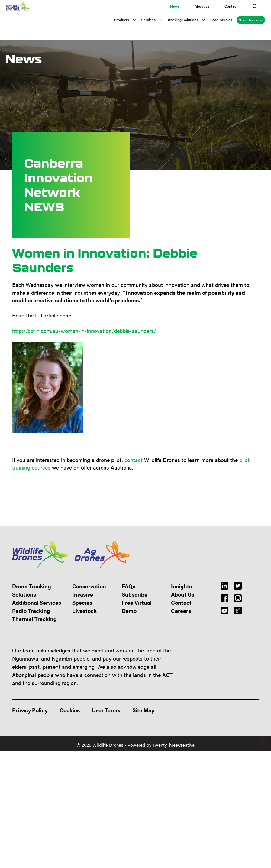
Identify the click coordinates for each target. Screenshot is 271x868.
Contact (231, 6)
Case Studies (221, 20)
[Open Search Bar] (255, 6)
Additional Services (37, 602)
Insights (181, 586)
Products (127, 20)
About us (202, 6)
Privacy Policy (30, 710)
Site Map (144, 710)
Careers (181, 611)
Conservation (89, 586)
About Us (183, 594)
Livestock (84, 611)
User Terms (106, 710)
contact (134, 460)
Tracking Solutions (189, 20)
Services (154, 20)
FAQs (129, 586)
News (175, 6)
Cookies (70, 710)
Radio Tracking (31, 611)
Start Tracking (251, 20)
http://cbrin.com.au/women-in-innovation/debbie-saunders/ (84, 331)
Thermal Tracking (34, 619)
